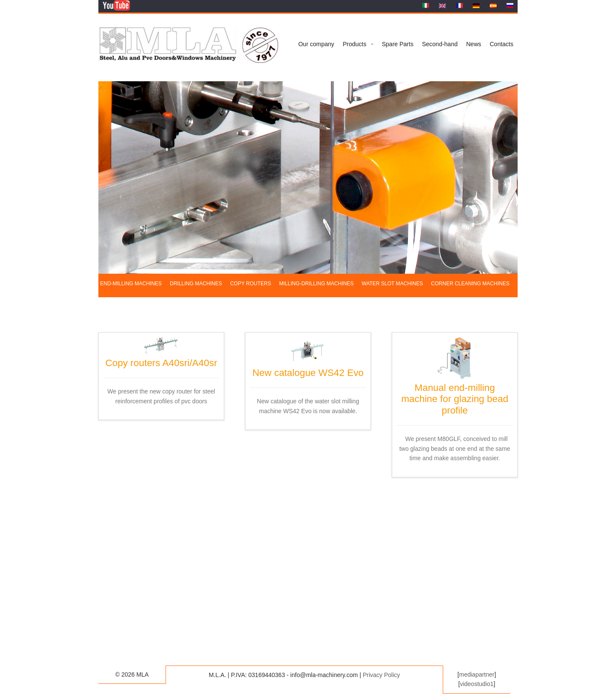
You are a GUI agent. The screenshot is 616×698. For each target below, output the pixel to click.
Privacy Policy (381, 675)
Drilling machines (196, 284)
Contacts (502, 44)
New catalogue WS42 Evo (308, 367)
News (474, 44)
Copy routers (251, 284)
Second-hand (440, 44)
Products (354, 44)
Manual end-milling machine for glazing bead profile (455, 393)
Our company (316, 44)
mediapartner (477, 674)
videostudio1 (477, 684)
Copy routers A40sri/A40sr (161, 357)
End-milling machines (131, 284)
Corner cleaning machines (470, 284)
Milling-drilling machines (317, 284)
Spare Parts (398, 44)
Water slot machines (392, 284)
